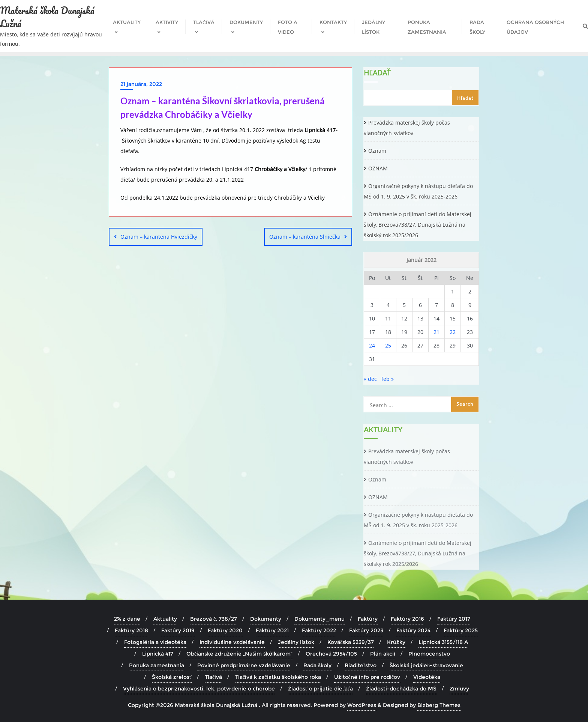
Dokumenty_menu (319, 619)
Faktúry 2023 (366, 630)
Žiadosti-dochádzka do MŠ (401, 689)
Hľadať (377, 74)
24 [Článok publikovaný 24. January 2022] (372, 345)
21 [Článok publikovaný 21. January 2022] (436, 332)
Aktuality (165, 619)
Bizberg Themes (439, 705)
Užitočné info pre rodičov (367, 677)
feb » (388, 379)
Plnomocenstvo (429, 654)
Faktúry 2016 (407, 619)
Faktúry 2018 (131, 630)
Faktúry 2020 (225, 630)
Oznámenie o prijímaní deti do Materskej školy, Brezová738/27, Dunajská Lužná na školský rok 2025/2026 (418, 225)
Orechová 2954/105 (331, 654)
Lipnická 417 (158, 654)
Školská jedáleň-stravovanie (426, 665)
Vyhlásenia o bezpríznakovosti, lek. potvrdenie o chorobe (199, 689)
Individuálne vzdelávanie (232, 642)
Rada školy (317, 665)
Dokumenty (266, 619)
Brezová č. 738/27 (214, 619)
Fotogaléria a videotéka (155, 642)
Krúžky (396, 642)
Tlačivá (213, 677)
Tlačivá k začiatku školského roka (278, 677)
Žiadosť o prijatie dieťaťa (320, 689)
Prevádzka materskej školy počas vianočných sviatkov (407, 128)
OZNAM (378, 168)
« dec (370, 379)
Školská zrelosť (172, 677)
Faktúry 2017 (454, 619)
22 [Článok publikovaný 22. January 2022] (453, 332)
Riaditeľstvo (361, 665)
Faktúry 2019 (178, 630)
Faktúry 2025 (461, 630)
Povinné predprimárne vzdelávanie (244, 665)
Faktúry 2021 (272, 630)
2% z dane (127, 619)
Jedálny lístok (296, 642)
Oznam (377, 151)
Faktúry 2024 (413, 630)
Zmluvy (459, 689)
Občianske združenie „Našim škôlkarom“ (239, 654)
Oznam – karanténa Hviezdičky (159, 237)
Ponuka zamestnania (157, 665)
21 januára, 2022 (141, 84)
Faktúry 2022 (319, 630)
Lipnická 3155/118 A (443, 642)
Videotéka (427, 677)
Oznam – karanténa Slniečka (305, 237)
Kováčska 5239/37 (351, 642)
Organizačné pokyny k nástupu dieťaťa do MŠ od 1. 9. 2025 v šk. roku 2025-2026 (418, 191)
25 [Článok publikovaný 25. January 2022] (388, 345)
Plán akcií (383, 654)
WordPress (362, 705)
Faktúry (368, 619)
